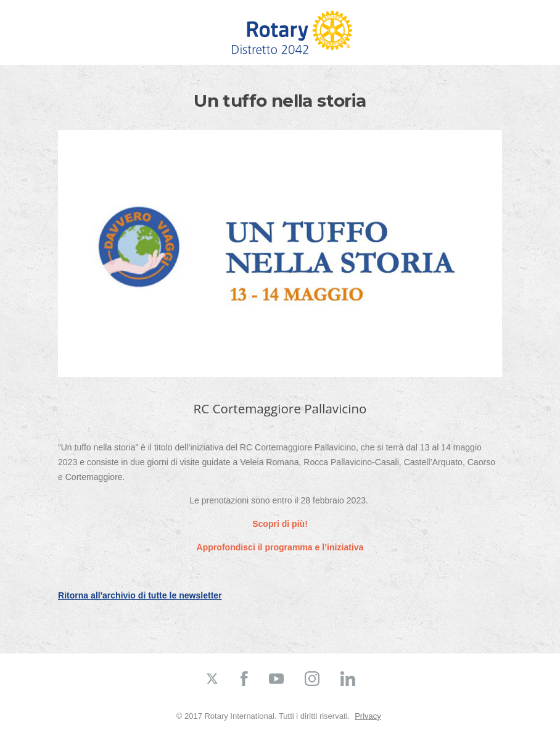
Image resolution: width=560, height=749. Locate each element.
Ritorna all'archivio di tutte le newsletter (140, 595)
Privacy (368, 716)
